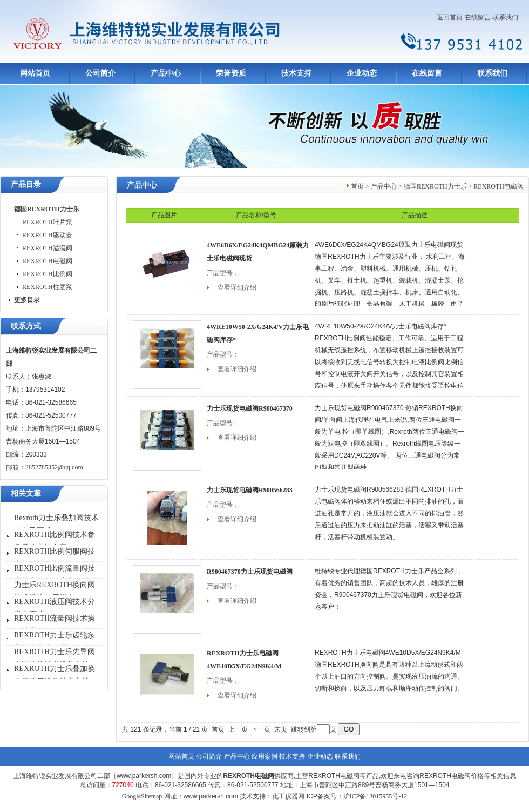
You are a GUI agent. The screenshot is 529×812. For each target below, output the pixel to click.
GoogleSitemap (142, 796)
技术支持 (296, 73)
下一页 (261, 729)
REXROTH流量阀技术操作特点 (55, 625)
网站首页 (35, 73)
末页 (281, 729)
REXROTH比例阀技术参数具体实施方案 (55, 541)
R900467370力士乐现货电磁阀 (250, 572)
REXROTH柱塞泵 (47, 287)
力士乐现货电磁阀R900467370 (250, 408)
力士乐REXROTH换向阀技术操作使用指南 (55, 591)
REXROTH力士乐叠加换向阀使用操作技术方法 (55, 675)
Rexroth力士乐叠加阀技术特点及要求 (56, 524)
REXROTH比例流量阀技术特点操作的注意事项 (55, 575)
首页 (357, 186)
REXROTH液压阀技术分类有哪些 (55, 608)
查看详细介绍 (237, 287)
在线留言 (478, 17)
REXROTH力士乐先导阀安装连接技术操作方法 (55, 658)
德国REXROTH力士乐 (435, 186)
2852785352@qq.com (54, 467)
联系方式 (26, 326)
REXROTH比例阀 (47, 274)
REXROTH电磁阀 (47, 261)
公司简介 (100, 73)
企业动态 (362, 73)
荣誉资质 (231, 73)
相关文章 (26, 494)
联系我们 (505, 17)
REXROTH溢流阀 (47, 248)
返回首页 (450, 17)
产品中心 (166, 73)
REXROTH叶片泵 (47, 222)
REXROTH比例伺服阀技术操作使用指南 (55, 558)
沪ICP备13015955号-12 (375, 796)
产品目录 (26, 184)
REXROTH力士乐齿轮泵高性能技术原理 (55, 642)
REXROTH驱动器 (47, 235)
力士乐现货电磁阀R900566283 (250, 490)
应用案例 (264, 756)
